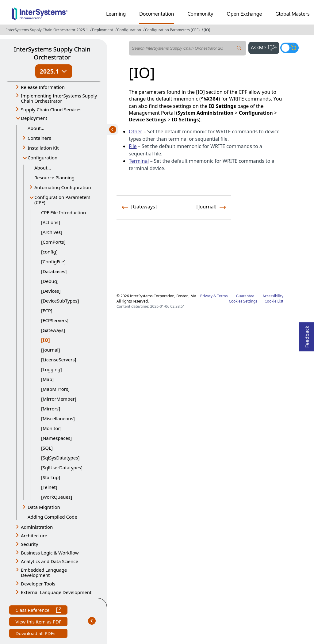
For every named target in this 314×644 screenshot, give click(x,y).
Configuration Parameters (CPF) (172, 30)
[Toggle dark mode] (289, 48)
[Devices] (51, 291)
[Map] (47, 379)
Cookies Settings (243, 301)
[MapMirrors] (55, 389)
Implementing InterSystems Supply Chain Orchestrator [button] (59, 98)
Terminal (139, 161)
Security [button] (29, 544)
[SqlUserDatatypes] (62, 467)
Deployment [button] (34, 118)
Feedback (307, 335)
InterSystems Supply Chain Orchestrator (52, 53)
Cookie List (274, 301)
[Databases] (54, 271)
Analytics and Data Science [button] (50, 561)
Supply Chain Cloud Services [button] (51, 109)
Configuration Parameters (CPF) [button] (62, 200)
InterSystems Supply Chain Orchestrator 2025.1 (47, 30)
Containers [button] (39, 138)
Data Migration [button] (44, 507)
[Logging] (52, 369)
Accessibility (273, 296)
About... (36, 128)
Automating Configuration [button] (63, 187)
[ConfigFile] (53, 261)
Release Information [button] (43, 87)
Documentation (157, 14)
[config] (49, 252)
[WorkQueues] (57, 497)
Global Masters (292, 14)
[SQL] (47, 448)
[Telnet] (49, 487)
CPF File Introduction (63, 212)
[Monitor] (51, 428)
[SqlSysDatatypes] (60, 458)
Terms (222, 296)
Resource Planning (54, 177)
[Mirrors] (51, 409)
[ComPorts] (53, 242)
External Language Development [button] (56, 592)
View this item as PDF (38, 622)
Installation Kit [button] (43, 148)
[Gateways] (53, 330)
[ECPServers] (55, 320)
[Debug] (50, 281)
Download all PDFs (36, 634)
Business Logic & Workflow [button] (50, 553)
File (133, 146)
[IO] (207, 30)
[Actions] (50, 222)
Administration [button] (37, 527)
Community (200, 14)
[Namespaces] (56, 438)
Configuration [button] (42, 158)
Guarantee (245, 296)
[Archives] (52, 232)
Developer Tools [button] (38, 584)
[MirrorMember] (59, 399)
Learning (116, 14)
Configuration (129, 30)
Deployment (103, 30)
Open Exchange (244, 14)
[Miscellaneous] (58, 418)
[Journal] (50, 350)
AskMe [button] (265, 47)
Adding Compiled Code (52, 517)
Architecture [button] (34, 535)
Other (136, 131)
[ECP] (47, 311)
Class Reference (38, 611)
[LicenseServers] (59, 360)
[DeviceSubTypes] (60, 301)
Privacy (206, 296)
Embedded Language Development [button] (44, 572)
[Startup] (51, 477)
